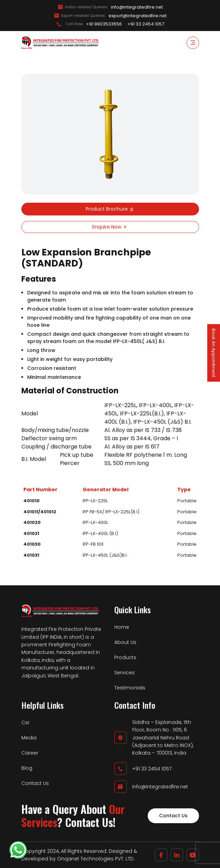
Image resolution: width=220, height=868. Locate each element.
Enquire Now (110, 227)
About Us (125, 642)
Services (124, 673)
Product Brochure (110, 209)
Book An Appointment (214, 353)
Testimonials (130, 688)
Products (125, 657)
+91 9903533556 (104, 24)
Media (29, 738)
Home (122, 627)
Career (30, 753)
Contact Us (35, 783)
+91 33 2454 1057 (146, 24)
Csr (25, 723)
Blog (27, 768)
